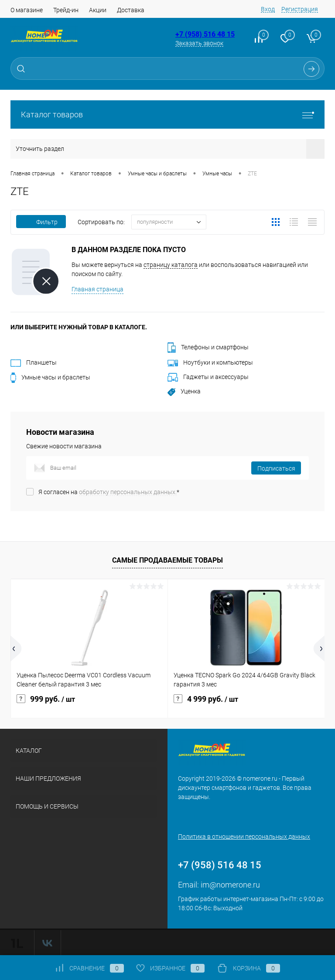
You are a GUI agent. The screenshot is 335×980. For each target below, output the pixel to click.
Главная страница (97, 289)
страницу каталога (171, 265)
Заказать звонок (199, 43)
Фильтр (41, 222)
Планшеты (34, 362)
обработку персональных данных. (128, 492)
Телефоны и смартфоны (208, 347)
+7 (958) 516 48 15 (205, 34)
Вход (268, 9)
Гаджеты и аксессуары (208, 377)
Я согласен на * (109, 492)
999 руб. (46, 699)
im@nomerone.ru (230, 885)
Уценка (184, 391)
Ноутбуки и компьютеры (210, 362)
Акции (98, 10)
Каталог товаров (167, 114)
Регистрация (300, 9)
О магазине (27, 10)
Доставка (131, 10)
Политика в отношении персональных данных (244, 837)
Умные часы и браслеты (50, 377)
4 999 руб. (206, 699)
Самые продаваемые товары (167, 560)
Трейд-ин (66, 10)
